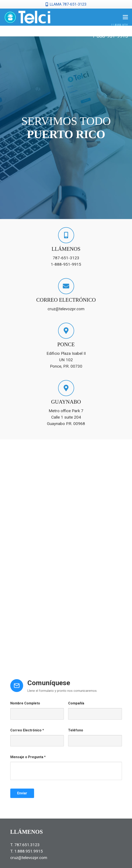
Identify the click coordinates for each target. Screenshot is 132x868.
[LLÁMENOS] (66, 235)
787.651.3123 (27, 845)
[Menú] (125, 17)
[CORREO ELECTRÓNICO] (66, 286)
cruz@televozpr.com (29, 858)
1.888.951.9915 (29, 851)
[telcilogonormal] (27, 17)
